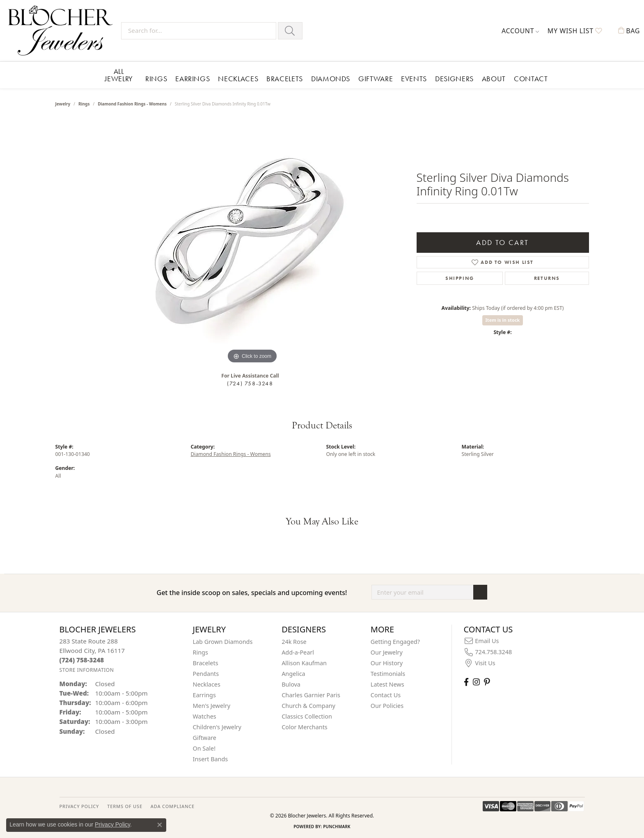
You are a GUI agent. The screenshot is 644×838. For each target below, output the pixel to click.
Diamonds (331, 79)
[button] (520, 31)
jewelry (63, 104)
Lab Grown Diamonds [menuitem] (223, 642)
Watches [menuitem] (205, 716)
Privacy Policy (112, 824)
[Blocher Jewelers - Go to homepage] (63, 31)
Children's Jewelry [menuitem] (217, 727)
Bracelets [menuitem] (206, 663)
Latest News (387, 684)
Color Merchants (305, 727)
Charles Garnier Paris (311, 695)
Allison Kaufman (304, 663)
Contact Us (386, 695)
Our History (387, 663)
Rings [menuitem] (201, 652)
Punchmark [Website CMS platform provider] (337, 827)
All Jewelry (119, 75)
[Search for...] (199, 31)
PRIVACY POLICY (79, 806)
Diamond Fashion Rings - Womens (132, 104)
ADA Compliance (173, 806)
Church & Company (308, 706)
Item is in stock (503, 320)
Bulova (291, 684)
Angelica (293, 674)
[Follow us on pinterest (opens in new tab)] (487, 682)
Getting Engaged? (395, 642)
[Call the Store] (82, 660)
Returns (547, 278)
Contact (531, 79)
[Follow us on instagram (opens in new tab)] (476, 682)
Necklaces (238, 79)
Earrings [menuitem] (204, 695)
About (494, 79)
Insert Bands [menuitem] (211, 759)
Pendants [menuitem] (206, 674)
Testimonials (388, 674)
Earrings (193, 79)
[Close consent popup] (160, 825)
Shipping (460, 278)
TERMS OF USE (125, 806)
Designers (454, 79)
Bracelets (285, 79)
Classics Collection (307, 716)
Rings (156, 79)
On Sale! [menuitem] (204, 748)
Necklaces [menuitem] (207, 684)
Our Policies (387, 706)
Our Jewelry (387, 652)
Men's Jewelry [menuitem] (212, 706)
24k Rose (294, 642)
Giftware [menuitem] (205, 738)
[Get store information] (87, 670)
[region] (252, 243)
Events (414, 79)
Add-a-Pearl (298, 652)
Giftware (376, 79)
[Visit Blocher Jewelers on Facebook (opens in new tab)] (466, 682)
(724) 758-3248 (250, 383)
